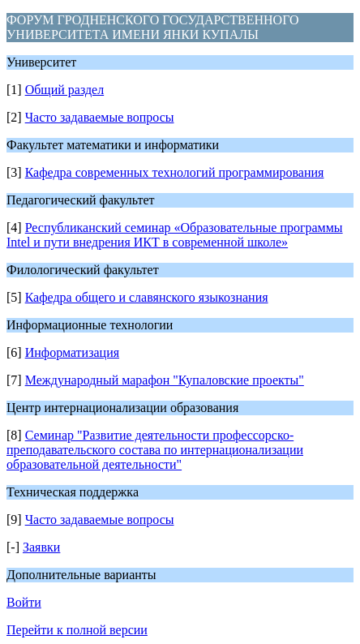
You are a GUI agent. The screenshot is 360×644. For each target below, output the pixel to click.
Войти (24, 602)
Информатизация (72, 352)
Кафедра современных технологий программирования (175, 172)
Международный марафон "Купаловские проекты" (165, 380)
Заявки (41, 547)
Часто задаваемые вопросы (100, 117)
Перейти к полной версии (77, 630)
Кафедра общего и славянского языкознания (147, 297)
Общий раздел (65, 90)
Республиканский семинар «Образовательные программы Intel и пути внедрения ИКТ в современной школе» (175, 235)
